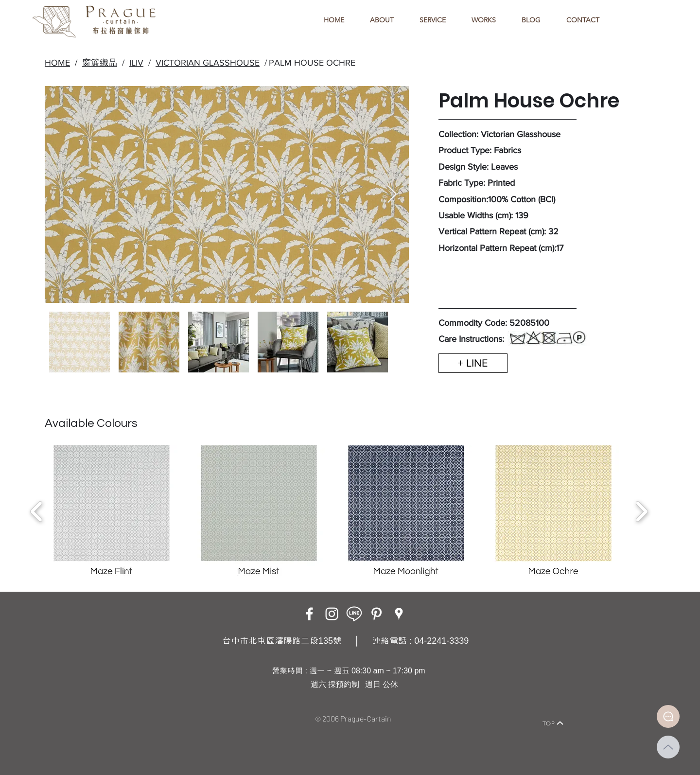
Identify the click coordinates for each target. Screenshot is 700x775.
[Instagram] (332, 614)
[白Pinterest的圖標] (376, 614)
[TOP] (553, 723)
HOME (57, 63)
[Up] (668, 747)
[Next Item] (392, 195)
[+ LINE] (473, 363)
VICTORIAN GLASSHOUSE (208, 63)
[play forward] (641, 511)
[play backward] (37, 511)
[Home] (139, 710)
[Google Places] (399, 614)
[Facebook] (309, 614)
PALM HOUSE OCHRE (312, 63)
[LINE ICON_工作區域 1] (354, 614)
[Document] (668, 716)
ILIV (136, 63)
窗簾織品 (100, 63)
